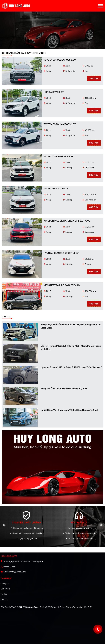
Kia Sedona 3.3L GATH (56, 189)
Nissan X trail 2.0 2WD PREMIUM (62, 285)
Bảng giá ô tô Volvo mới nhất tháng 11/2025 (64, 389)
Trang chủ (5, 584)
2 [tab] (53, 48)
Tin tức (4, 594)
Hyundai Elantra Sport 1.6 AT (61, 253)
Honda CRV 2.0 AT (54, 92)
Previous (4, 525)
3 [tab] (55, 48)
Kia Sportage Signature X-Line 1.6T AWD (67, 221)
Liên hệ (4, 599)
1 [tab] (50, 48)
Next (101, 525)
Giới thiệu (5, 589)
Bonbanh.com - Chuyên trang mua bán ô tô (71, 607)
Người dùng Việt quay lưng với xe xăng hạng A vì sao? (69, 410)
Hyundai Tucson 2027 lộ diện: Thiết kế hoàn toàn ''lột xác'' (71, 367)
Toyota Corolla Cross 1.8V (60, 60)
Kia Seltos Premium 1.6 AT (58, 156)
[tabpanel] (52, 30)
